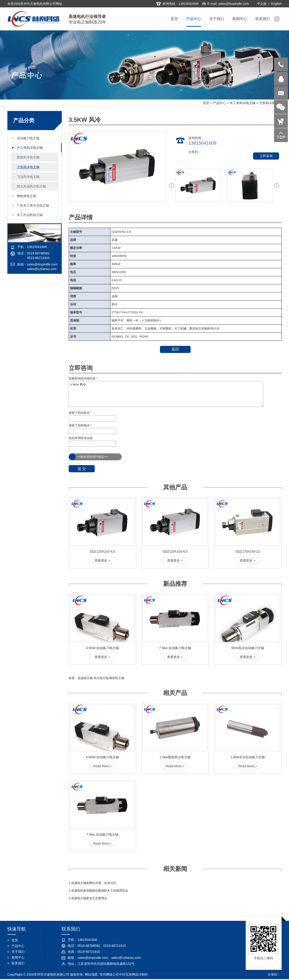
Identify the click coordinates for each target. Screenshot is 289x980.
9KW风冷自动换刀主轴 (248, 648)
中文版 (262, 3)
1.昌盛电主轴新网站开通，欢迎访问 (92, 883)
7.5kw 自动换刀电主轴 (175, 648)
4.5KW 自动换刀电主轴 (103, 648)
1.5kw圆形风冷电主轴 (175, 757)
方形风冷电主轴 (270, 103)
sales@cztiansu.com (42, 269)
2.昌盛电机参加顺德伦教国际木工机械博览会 (98, 891)
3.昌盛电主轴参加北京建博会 (88, 898)
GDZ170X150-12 (248, 551)
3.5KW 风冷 (166, 394)
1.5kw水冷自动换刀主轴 (248, 757)
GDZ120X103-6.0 (175, 551)
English (276, 3)
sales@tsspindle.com (234, 3)
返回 (175, 349)
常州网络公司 (109, 975)
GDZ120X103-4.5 (103, 551)
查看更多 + (102, 560)
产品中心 (219, 103)
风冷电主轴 (101, 678)
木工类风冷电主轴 (242, 103)
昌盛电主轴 (85, 678)
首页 (206, 103)
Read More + (102, 766)
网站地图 (91, 975)
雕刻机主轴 (117, 678)
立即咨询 (266, 156)
